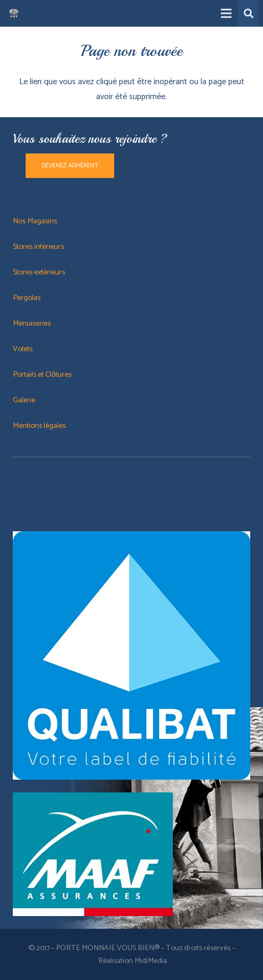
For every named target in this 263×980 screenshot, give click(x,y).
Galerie (24, 400)
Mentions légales (39, 426)
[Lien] (14, 13)
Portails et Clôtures (43, 375)
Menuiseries (32, 323)
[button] (249, 13)
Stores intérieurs (38, 247)
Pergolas (27, 298)
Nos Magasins (35, 221)
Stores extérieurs (39, 272)
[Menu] (226, 13)
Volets (23, 349)
